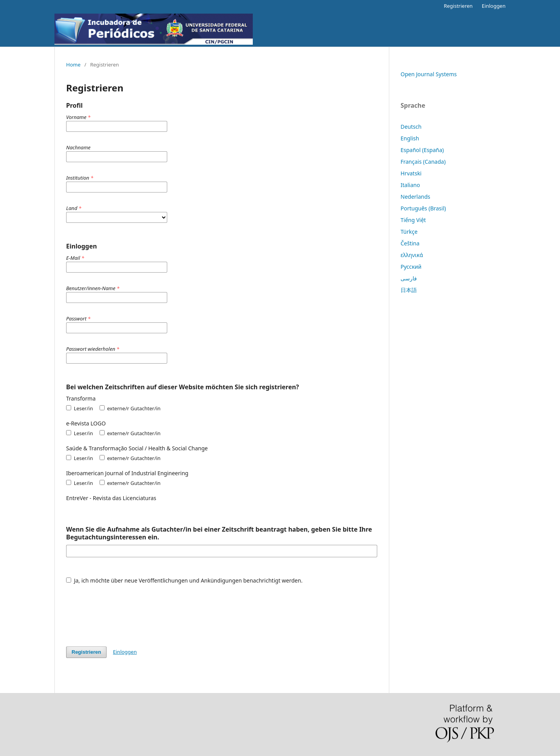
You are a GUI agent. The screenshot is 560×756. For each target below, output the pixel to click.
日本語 (409, 290)
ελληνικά (412, 255)
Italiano (410, 185)
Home (73, 65)
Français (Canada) (423, 162)
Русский (411, 267)
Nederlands (415, 197)
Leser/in (80, 408)
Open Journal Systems (429, 74)
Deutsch (411, 127)
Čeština (410, 243)
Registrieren (458, 6)
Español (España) (422, 150)
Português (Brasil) (423, 208)
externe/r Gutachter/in (130, 408)
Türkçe (409, 232)
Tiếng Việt (413, 220)
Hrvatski (411, 173)
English (410, 138)
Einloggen (494, 6)
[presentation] (125, 611)
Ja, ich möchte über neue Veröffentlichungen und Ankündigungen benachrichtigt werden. (184, 580)
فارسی (409, 278)
